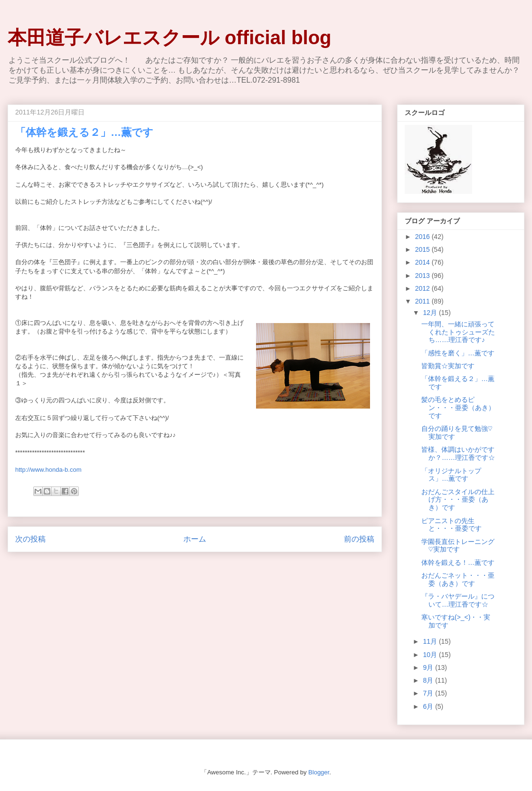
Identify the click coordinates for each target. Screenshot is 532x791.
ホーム (195, 539)
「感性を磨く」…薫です (458, 353)
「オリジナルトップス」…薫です (451, 475)
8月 (429, 680)
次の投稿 (30, 539)
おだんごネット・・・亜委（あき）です (458, 579)
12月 (431, 313)
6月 (429, 706)
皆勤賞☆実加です (448, 366)
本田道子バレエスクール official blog (170, 38)
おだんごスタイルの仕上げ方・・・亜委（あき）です (458, 500)
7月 (429, 693)
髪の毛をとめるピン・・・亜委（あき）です (458, 408)
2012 (423, 288)
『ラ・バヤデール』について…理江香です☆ (458, 600)
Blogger (319, 772)
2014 (423, 262)
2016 (423, 237)
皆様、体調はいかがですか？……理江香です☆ (458, 453)
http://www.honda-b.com (48, 470)
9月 (429, 667)
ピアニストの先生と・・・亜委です (451, 525)
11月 (431, 641)
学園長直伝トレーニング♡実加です (458, 546)
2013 (423, 276)
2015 (423, 249)
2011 (423, 301)
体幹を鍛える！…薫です (458, 562)
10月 (431, 655)
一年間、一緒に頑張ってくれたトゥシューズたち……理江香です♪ (458, 332)
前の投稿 (359, 539)
